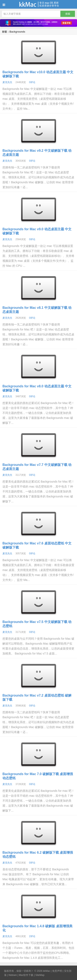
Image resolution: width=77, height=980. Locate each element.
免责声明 (57, 971)
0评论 (32, 82)
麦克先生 (7, 82)
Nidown (13, 975)
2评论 (32, 936)
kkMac (38, 4)
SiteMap (40, 975)
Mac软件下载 (26, 975)
